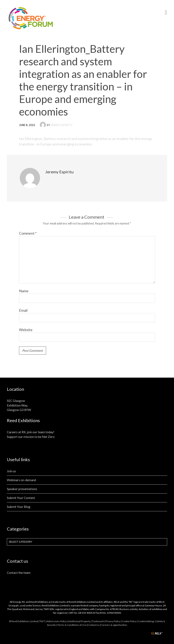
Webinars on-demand (21, 480)
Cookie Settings (146, 621)
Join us (11, 471)
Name (24, 291)
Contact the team (19, 573)
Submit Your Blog (19, 507)
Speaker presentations (22, 489)
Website (26, 330)
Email (23, 310)
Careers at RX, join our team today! (31, 432)
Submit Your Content (21, 498)
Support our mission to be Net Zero (31, 437)
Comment (28, 233)
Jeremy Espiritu (62, 125)
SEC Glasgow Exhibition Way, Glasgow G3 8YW (19, 405)
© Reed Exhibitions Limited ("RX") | (28, 621)
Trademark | (99, 621)
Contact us (94, 625)
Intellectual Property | (80, 621)
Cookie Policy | (130, 621)
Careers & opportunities (114, 625)
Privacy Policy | (114, 621)
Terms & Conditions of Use (72, 625)
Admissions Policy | (58, 621)
